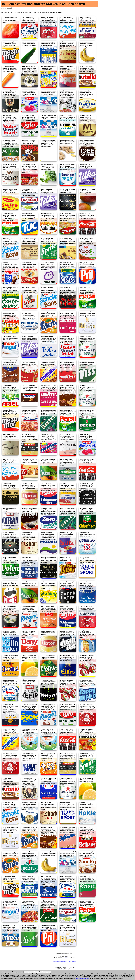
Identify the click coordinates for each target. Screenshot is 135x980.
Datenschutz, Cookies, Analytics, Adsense (64, 961)
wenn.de (65, 957)
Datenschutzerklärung (82, 978)
